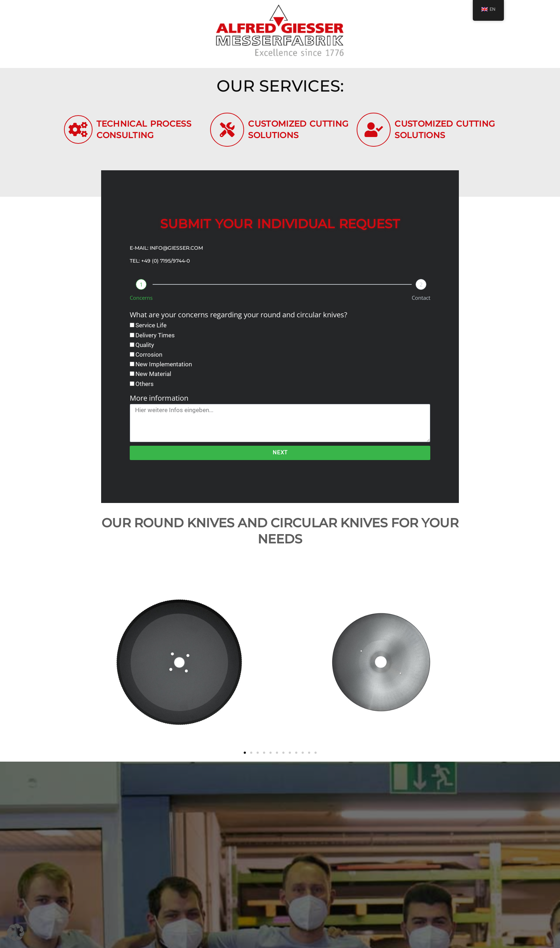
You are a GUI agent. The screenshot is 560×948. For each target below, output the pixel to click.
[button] (245, 756)
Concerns (141, 302)
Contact (421, 302)
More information (159, 402)
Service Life (151, 329)
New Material (153, 378)
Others (145, 387)
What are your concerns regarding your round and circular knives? (239, 319)
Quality (145, 348)
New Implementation (164, 368)
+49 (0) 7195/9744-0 (165, 265)
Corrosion (149, 358)
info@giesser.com (176, 252)
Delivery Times (155, 339)
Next (280, 456)
